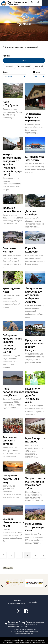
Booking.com (8, 568)
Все (24, 60)
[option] (15, 582)
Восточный (39, 66)
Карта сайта (33, 602)
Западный (9, 66)
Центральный (24, 66)
